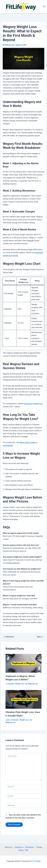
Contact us (19, 847)
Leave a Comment (12, 720)
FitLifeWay (39, 6)
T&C (27, 850)
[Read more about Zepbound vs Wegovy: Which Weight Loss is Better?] (23, 663)
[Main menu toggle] (44, 6)
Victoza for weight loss (33, 404)
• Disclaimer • (30, 847)
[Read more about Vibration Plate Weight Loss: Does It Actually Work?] (23, 699)
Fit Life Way (36, 861)
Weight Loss (20, 684)
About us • (10, 847)
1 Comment (10, 684)
